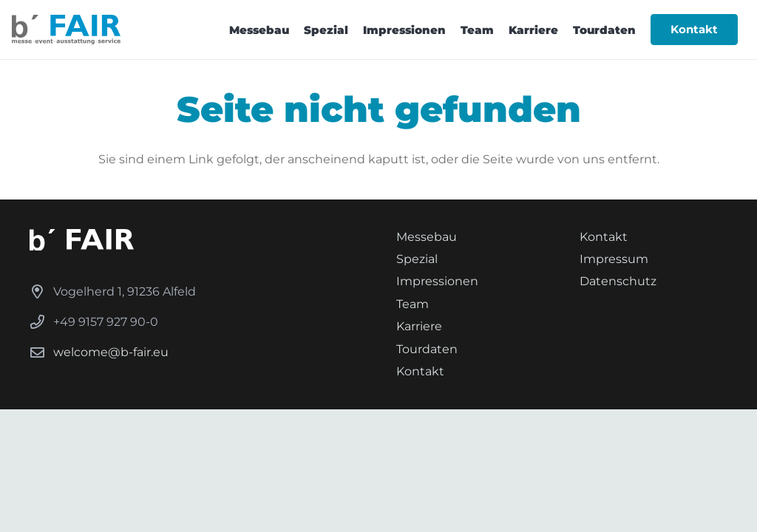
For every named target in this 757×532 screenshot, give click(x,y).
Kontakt (420, 371)
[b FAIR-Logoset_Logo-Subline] (66, 30)
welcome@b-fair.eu (111, 352)
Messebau (427, 237)
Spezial (417, 259)
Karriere (419, 326)
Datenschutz (618, 281)
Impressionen (437, 281)
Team (413, 304)
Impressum (614, 259)
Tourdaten (427, 349)
